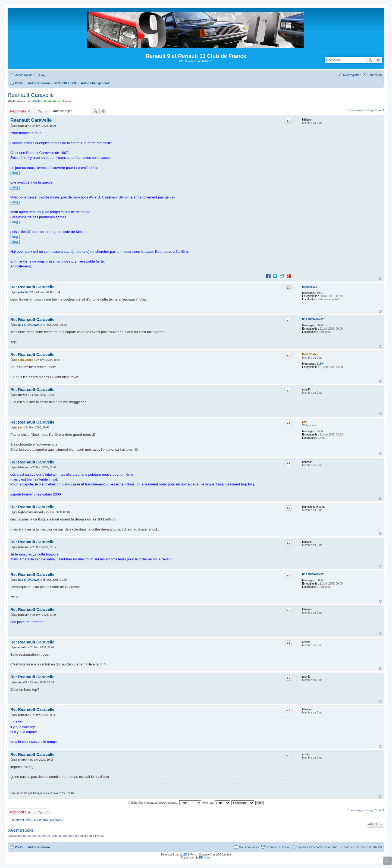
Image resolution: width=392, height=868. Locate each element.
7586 (320, 431)
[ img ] (15, 173)
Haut (380, 279)
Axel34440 (35, 101)
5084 (320, 325)
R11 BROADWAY (313, 319)
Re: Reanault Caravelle (32, 287)
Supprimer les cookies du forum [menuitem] (317, 847)
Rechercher (370, 60)
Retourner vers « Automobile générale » (37, 820)
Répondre (18, 111)
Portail (20, 83)
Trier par (216, 803)
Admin (67, 101)
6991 (320, 293)
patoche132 (310, 287)
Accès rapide (24, 75)
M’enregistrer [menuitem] (352, 75)
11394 (321, 364)
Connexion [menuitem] (374, 75)
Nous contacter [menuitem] (249, 847)
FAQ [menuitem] (42, 75)
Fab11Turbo (310, 354)
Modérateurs (52, 101)
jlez (304, 422)
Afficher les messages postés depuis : (165, 803)
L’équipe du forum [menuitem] (277, 847)
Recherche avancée (378, 60)
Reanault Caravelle (31, 95)
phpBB (184, 855)
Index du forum (39, 847)
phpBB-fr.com (203, 858)
